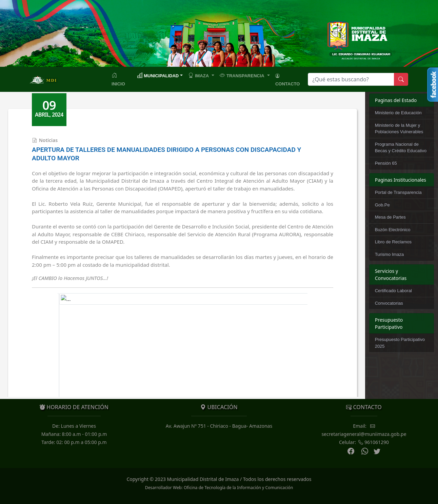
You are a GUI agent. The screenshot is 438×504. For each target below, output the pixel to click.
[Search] (351, 79)
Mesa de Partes (390, 217)
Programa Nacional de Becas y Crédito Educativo (401, 148)
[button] (201, 75)
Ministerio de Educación (398, 113)
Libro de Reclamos (393, 242)
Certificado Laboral (393, 291)
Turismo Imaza (389, 254)
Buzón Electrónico (393, 230)
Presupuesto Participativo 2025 (400, 343)
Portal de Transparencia (398, 192)
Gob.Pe (382, 205)
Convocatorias (389, 303)
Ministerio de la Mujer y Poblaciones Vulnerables (399, 129)
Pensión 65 (386, 163)
